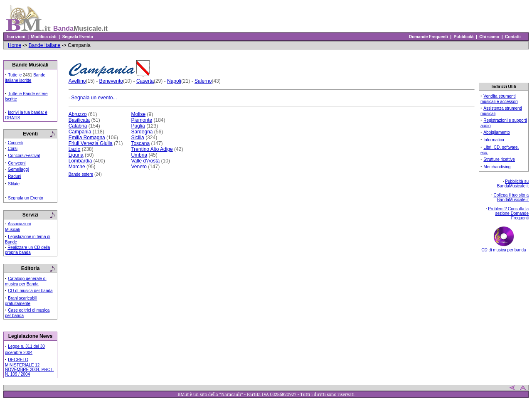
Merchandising (497, 167)
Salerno (203, 81)
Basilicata (79, 120)
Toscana (140, 143)
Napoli (174, 81)
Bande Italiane (45, 45)
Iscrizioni (16, 37)
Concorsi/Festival (24, 156)
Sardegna (142, 132)
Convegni (17, 163)
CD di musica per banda (30, 291)
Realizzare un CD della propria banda (27, 250)
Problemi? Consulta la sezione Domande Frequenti (508, 213)
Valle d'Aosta (145, 161)
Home (15, 45)
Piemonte (142, 120)
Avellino (77, 81)
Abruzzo (78, 114)
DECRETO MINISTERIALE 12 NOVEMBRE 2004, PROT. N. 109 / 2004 (29, 367)
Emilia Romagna (87, 138)
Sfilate (14, 184)
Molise (138, 114)
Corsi (13, 149)
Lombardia (80, 161)
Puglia (138, 126)
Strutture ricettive (499, 159)
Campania (80, 132)
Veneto (139, 167)
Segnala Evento (78, 37)
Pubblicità (464, 37)
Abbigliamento (496, 132)
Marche (77, 167)
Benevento (111, 81)
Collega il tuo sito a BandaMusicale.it (511, 197)
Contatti (513, 37)
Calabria (78, 126)
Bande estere (81, 174)
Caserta (145, 81)
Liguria (76, 155)
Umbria (139, 155)
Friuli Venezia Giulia (91, 143)
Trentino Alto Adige (152, 149)
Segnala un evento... (94, 98)
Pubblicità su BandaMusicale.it (513, 184)
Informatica (494, 140)
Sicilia (137, 138)
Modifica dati (44, 37)
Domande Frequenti (428, 37)
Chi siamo (489, 37)
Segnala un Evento (26, 198)
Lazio (75, 149)
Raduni (15, 176)
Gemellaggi (18, 169)
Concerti (16, 143)
